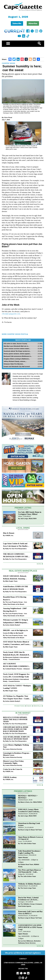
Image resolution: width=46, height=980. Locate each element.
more (39, 785)
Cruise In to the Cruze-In (13, 769)
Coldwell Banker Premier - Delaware (17, 669)
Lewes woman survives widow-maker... (17, 349)
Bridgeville (22, 874)
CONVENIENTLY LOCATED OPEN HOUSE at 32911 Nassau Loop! (30, 927)
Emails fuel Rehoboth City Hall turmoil (17, 366)
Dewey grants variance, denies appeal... (17, 354)
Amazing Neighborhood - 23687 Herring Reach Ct (15, 610)
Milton (20, 516)
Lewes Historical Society (14, 749)
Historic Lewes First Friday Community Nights (13, 762)
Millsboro (21, 828)
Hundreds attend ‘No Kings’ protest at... (17, 351)
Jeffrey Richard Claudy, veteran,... (15, 361)
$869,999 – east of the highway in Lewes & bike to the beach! (15, 632)
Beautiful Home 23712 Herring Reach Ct (15, 598)
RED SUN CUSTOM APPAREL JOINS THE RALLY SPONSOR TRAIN (15, 719)
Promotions (19, 706)
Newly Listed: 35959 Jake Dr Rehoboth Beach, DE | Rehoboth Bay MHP (17, 654)
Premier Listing (23, 508)
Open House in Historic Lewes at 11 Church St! (31, 838)
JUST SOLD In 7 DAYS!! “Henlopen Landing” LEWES (17, 687)
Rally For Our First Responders (16, 549)
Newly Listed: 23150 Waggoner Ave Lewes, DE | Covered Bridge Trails (16, 675)
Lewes (20, 841)
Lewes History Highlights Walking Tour (16, 746)
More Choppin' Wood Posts (14, 334)
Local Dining (23, 528)
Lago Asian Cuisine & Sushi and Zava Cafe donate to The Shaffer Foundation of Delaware (15, 545)
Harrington (21, 902)
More (39, 564)
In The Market (23, 713)
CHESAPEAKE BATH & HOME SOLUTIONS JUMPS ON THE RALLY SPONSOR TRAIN (16, 729)
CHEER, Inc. (9, 535)
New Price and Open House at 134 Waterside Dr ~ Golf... (30, 871)
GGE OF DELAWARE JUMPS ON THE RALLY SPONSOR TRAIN (16, 738)
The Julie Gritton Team (28, 843)
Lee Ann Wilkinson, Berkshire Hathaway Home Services (30, 942)
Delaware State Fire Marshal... (14, 364)
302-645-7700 (23, 969)
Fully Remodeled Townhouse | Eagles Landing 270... (29, 852)
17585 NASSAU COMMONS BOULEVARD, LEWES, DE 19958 (23, 964)
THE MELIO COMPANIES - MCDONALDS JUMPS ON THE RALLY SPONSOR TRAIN (16, 556)
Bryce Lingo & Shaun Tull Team (31, 830)
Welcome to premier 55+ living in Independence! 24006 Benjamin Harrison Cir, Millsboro (16, 621)
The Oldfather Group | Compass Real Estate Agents (30, 905)
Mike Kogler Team (11, 581)
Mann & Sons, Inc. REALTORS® (31, 802)
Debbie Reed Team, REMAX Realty (29, 865)
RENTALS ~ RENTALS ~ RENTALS (28, 797)
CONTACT (23, 959)
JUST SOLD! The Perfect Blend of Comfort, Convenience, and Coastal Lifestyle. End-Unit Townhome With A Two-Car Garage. (17, 643)
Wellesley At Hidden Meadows (30, 884)
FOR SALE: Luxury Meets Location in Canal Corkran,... (29, 810)
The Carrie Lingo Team (28, 888)
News (29, 706)
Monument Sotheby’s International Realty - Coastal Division (16, 658)
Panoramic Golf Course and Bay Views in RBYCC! (30, 912)
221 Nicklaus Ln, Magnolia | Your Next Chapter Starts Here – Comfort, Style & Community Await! (17, 698)
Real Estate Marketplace (23, 571)
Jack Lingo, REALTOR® (29, 518)
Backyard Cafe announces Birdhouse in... (18, 356)
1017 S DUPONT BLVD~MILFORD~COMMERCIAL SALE (17, 665)
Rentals (38, 706)
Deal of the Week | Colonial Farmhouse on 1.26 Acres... (28, 899)
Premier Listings (23, 791)
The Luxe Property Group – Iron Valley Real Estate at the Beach (15, 603)
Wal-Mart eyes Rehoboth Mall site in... (16, 346)
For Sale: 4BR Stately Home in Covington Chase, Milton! (30, 513)
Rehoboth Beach (23, 800)
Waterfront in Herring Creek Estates (29, 824)
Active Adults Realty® (13, 625)
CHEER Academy (10, 777)
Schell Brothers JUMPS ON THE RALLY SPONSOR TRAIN (16, 588)
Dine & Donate (9, 533)
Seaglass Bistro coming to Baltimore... (17, 359)
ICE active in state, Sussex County (15, 344)
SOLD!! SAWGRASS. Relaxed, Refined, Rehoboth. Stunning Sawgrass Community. (15, 578)
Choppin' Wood (8, 63)
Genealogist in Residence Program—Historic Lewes (17, 754)
